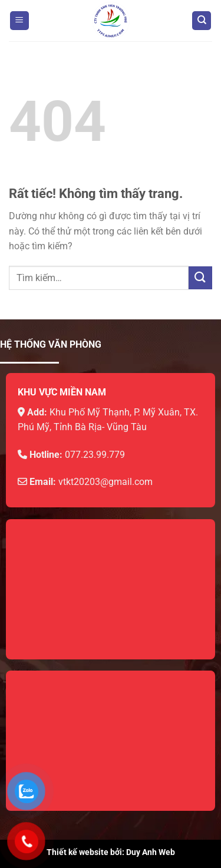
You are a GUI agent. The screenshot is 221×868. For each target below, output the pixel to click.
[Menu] (19, 21)
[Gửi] (200, 278)
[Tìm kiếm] (202, 21)
